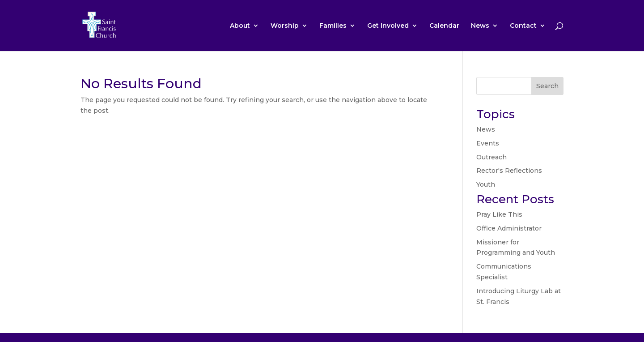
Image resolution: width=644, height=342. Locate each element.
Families (333, 26)
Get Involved (388, 26)
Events (488, 143)
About (240, 26)
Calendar (444, 26)
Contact (523, 26)
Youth (486, 184)
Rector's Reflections (509, 171)
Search (547, 86)
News (480, 26)
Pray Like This (499, 214)
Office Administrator (509, 228)
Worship (285, 26)
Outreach (491, 157)
